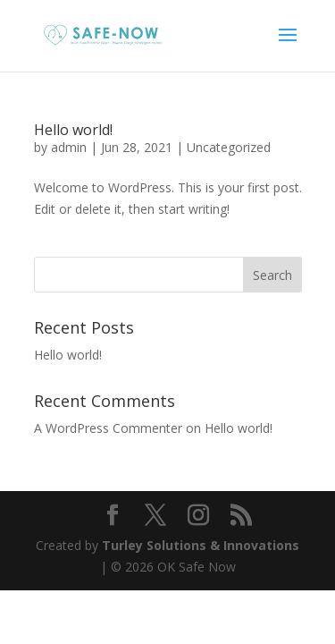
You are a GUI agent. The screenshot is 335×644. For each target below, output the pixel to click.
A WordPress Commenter (108, 428)
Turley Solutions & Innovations (201, 545)
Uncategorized (229, 147)
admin (69, 147)
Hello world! (73, 130)
